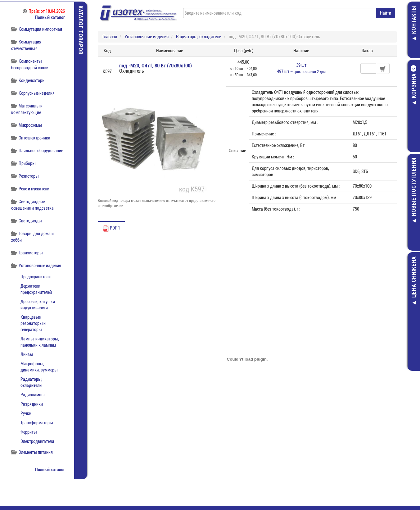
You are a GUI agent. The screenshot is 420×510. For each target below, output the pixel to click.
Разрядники (32, 404)
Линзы (27, 354)
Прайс (44, 11)
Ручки (26, 413)
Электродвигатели (37, 441)
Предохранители (36, 277)
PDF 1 (111, 229)
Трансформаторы (37, 423)
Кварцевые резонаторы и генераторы (33, 323)
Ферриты (29, 432)
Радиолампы (32, 395)
